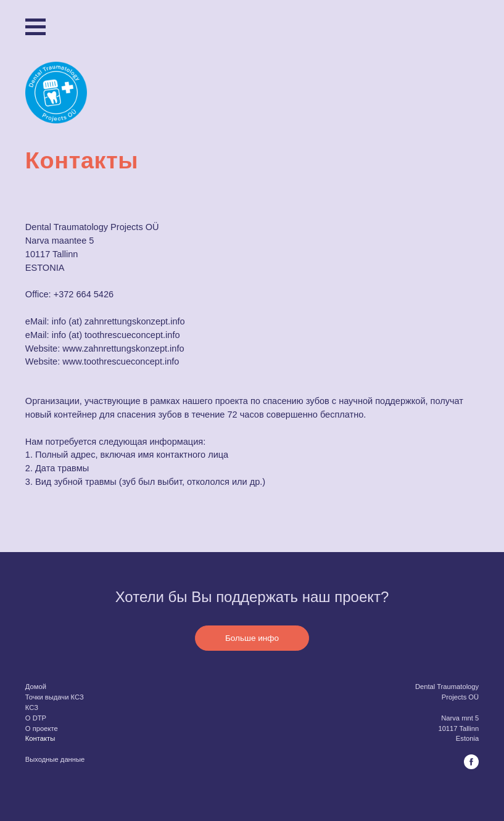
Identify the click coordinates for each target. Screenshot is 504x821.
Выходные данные (55, 759)
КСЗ (32, 708)
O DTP (36, 718)
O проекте (42, 728)
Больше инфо (252, 638)
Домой (36, 687)
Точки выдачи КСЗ (55, 697)
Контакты (40, 738)
